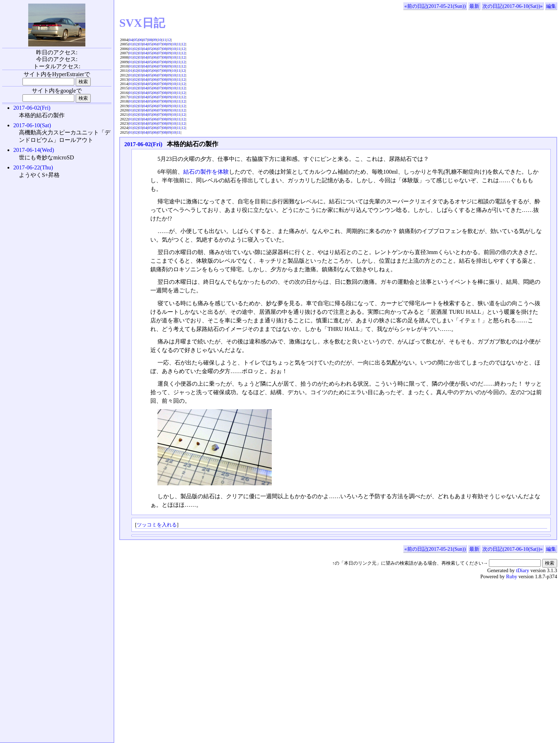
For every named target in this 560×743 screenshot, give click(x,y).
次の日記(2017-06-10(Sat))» (512, 6)
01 (131, 44)
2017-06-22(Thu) (33, 167)
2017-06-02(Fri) (143, 144)
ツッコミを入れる (157, 525)
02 (136, 44)
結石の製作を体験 (206, 172)
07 (145, 40)
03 (140, 44)
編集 (551, 6)
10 (159, 40)
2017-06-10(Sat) (32, 125)
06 (140, 40)
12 (169, 40)
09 (155, 40)
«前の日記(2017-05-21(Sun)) (435, 6)
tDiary (523, 570)
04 (131, 40)
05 (136, 40)
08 (150, 40)
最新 (474, 6)
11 (164, 40)
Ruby (512, 576)
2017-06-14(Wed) (34, 150)
